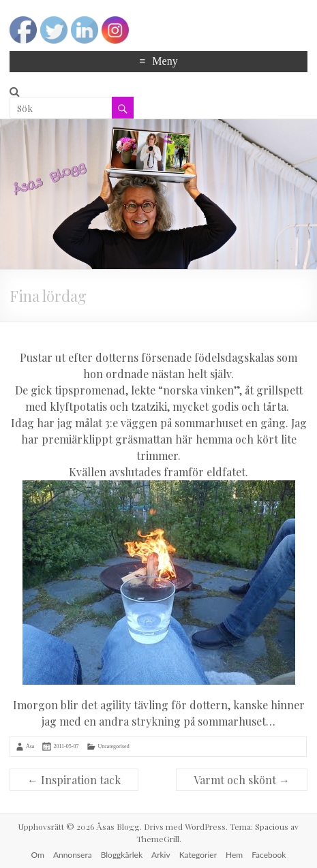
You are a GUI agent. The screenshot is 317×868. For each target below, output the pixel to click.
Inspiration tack (74, 780)
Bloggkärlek (122, 855)
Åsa (30, 746)
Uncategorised (113, 746)
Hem (234, 855)
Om (38, 855)
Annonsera (73, 855)
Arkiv (161, 855)
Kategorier (198, 855)
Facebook (269, 855)
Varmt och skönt (242, 780)
